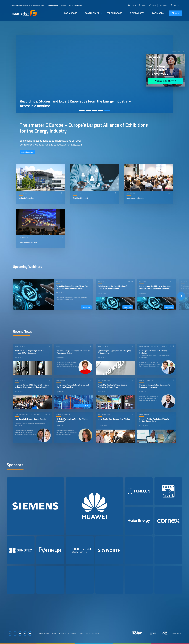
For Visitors (71, 13)
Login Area (158, 13)
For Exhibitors (114, 13)
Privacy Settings (92, 634)
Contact (54, 634)
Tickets (175, 13)
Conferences (92, 13)
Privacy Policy (77, 634)
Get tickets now (27, 152)
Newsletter (64, 634)
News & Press (137, 13)
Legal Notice (44, 634)
